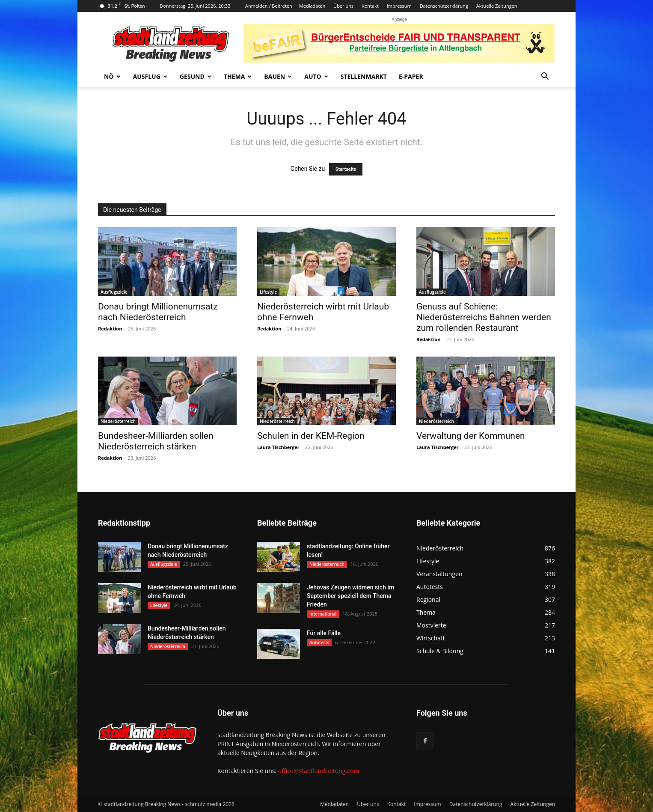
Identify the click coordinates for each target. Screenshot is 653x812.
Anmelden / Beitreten (269, 6)
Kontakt (370, 6)
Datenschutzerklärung (444, 6)
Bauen (278, 76)
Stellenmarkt (364, 76)
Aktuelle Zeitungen (497, 6)
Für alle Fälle (324, 633)
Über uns (343, 6)
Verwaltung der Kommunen (471, 436)
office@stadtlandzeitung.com (319, 771)
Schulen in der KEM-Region (311, 436)
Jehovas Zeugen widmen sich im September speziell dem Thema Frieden (350, 596)
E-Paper (411, 76)
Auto (316, 76)
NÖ (112, 76)
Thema (238, 76)
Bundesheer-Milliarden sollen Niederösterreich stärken (156, 441)
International (323, 614)
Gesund (196, 76)
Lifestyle (268, 292)
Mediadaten (312, 6)
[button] (545, 77)
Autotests (319, 642)
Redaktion (110, 329)
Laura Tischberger (278, 447)
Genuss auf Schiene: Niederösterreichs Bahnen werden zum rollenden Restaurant (484, 317)
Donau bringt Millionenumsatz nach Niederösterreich (158, 312)
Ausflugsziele (114, 292)
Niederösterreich (118, 421)
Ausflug (150, 76)
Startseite (346, 169)
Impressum (399, 6)
